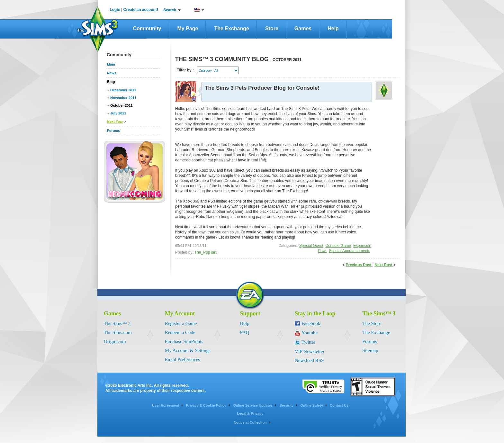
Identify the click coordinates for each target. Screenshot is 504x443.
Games (303, 28)
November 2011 (123, 98)
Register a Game (181, 323)
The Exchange (231, 28)
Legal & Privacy (250, 413)
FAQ (245, 332)
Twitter (308, 342)
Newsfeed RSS (309, 360)
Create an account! (141, 10)
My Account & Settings (188, 350)
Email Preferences (183, 359)
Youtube (310, 333)
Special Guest (311, 246)
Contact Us (339, 405)
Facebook (311, 323)
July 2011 (118, 113)
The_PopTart (206, 252)
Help (333, 28)
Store (272, 28)
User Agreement (166, 405)
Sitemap (370, 350)
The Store (372, 323)
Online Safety (311, 405)
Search (170, 10)
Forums (370, 341)
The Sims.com (118, 332)
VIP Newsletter (310, 351)
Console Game (338, 246)
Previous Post (359, 265)
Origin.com (115, 341)
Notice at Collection (250, 422)
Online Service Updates (253, 405)
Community (147, 28)
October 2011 (122, 105)
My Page (188, 28)
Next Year (115, 122)
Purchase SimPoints (184, 341)
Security (287, 405)
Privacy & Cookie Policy (206, 405)
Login (115, 10)
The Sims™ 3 (117, 323)
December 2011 (123, 90)
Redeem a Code (180, 332)
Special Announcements (350, 251)
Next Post (384, 265)
